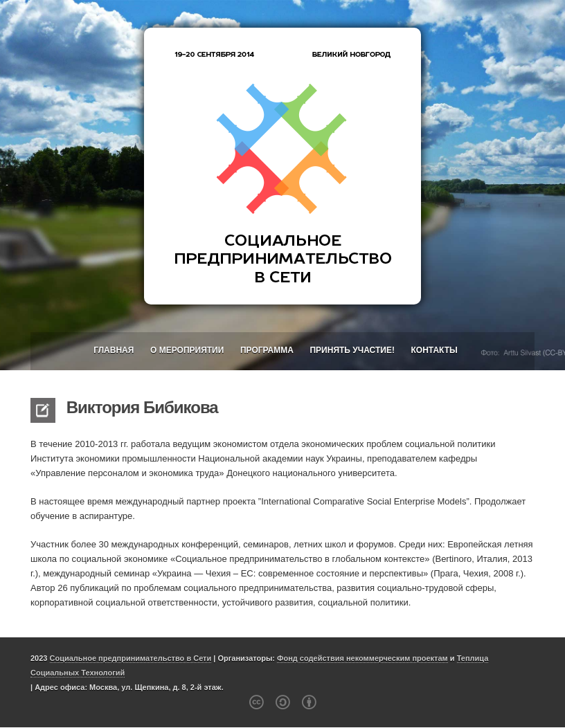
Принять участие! (352, 350)
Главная (114, 350)
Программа (267, 350)
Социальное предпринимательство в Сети (131, 658)
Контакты (434, 350)
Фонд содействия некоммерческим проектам (362, 658)
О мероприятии (187, 350)
